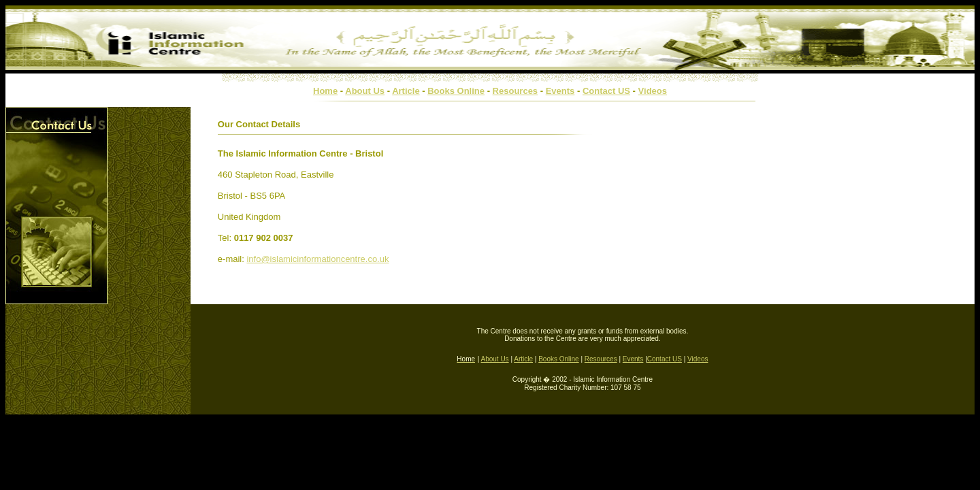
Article (406, 91)
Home (325, 91)
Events (560, 91)
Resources (515, 91)
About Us (365, 91)
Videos (653, 91)
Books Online (456, 91)
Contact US (606, 91)
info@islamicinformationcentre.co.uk (317, 259)
